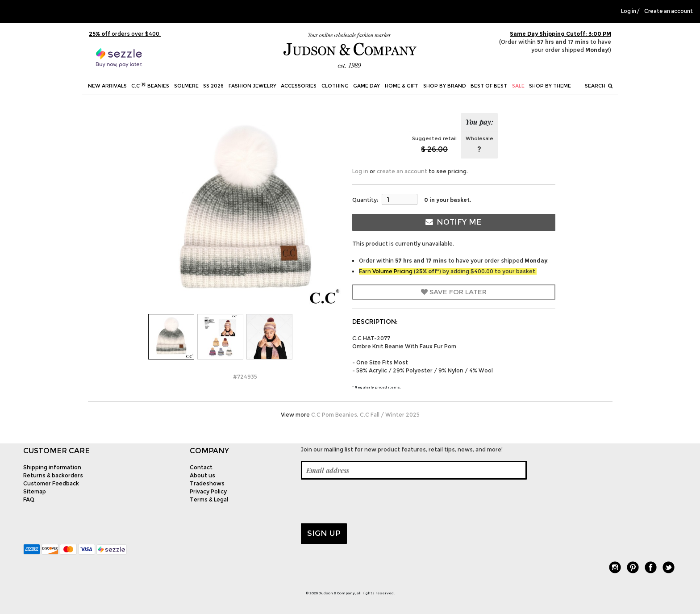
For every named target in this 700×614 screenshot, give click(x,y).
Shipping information (52, 467)
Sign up (324, 533)
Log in (629, 11)
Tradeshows (207, 483)
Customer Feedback (51, 483)
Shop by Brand (445, 86)
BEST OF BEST (489, 86)
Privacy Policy (208, 491)
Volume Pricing (392, 271)
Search (599, 86)
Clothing (335, 86)
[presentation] (369, 501)
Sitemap (35, 491)
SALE (518, 86)
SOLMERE (186, 86)
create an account (402, 171)
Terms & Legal (209, 499)
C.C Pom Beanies (334, 415)
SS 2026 (213, 86)
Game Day (367, 86)
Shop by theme (550, 86)
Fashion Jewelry (252, 86)
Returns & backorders (53, 475)
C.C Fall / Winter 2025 (390, 415)
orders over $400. (125, 34)
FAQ (29, 499)
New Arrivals (107, 86)
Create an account (669, 11)
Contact (201, 467)
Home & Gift (402, 86)
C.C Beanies (150, 85)
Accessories (299, 86)
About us (202, 475)
